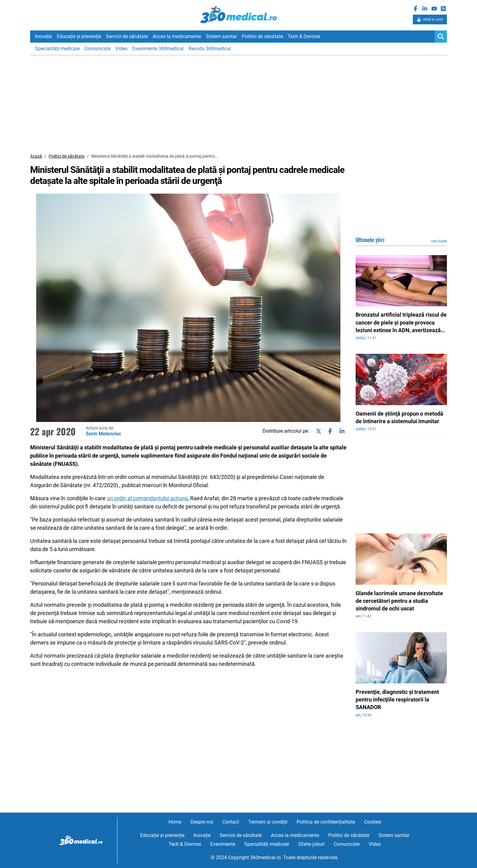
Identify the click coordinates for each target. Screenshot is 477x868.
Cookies (373, 822)
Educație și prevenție (79, 36)
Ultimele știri (370, 240)
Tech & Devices (304, 36)
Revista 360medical (210, 49)
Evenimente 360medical (158, 49)
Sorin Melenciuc (103, 434)
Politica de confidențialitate (326, 822)
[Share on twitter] (317, 431)
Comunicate (97, 49)
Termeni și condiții (268, 822)
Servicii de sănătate (127, 36)
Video (121, 49)
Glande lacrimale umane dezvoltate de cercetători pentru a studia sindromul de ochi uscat (399, 601)
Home (175, 822)
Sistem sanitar (221, 36)
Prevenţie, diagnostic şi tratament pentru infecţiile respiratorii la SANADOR (397, 699)
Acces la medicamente (177, 36)
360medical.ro (239, 15)
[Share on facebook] (329, 431)
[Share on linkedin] (341, 431)
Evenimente (223, 844)
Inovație (44, 36)
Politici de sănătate (262, 36)
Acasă (36, 156)
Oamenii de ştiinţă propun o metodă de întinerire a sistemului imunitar (399, 417)
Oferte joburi (311, 844)
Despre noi (202, 822)
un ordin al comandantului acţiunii (147, 498)
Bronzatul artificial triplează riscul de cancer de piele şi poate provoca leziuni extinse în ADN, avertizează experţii (401, 323)
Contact (231, 822)
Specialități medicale (57, 49)
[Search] (441, 37)
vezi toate (439, 241)
